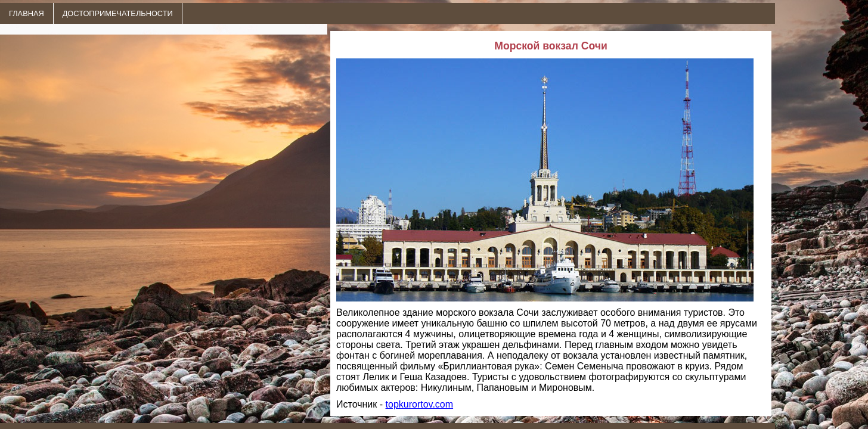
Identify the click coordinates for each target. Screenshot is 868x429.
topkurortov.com (420, 404)
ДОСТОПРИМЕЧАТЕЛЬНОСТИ (118, 13)
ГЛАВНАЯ (27, 13)
